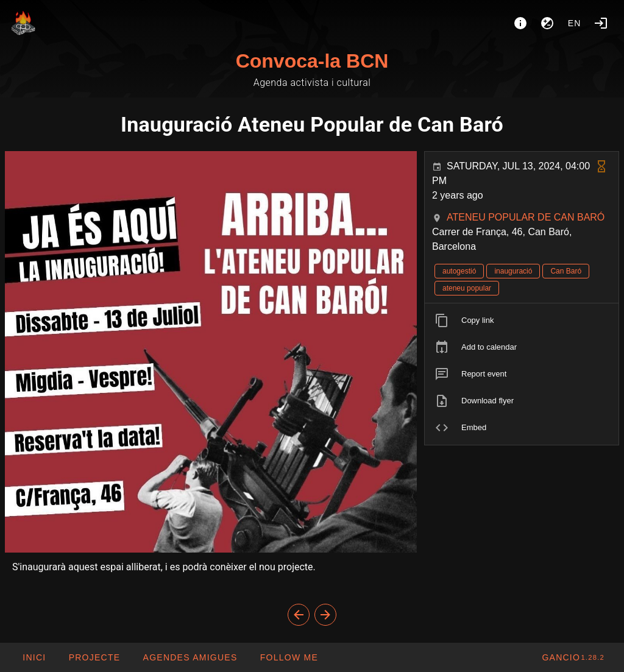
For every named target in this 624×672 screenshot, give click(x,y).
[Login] (601, 23)
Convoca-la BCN (312, 61)
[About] (520, 23)
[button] (190, 657)
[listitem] (522, 320)
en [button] (575, 23)
